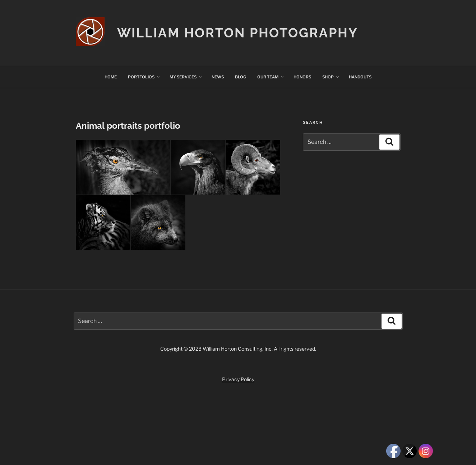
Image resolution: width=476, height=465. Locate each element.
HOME (111, 77)
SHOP (331, 77)
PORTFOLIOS (144, 77)
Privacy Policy (238, 379)
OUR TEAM (271, 77)
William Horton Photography (238, 33)
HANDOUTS (360, 77)
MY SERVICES (186, 77)
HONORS (302, 77)
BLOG (241, 77)
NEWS (218, 77)
